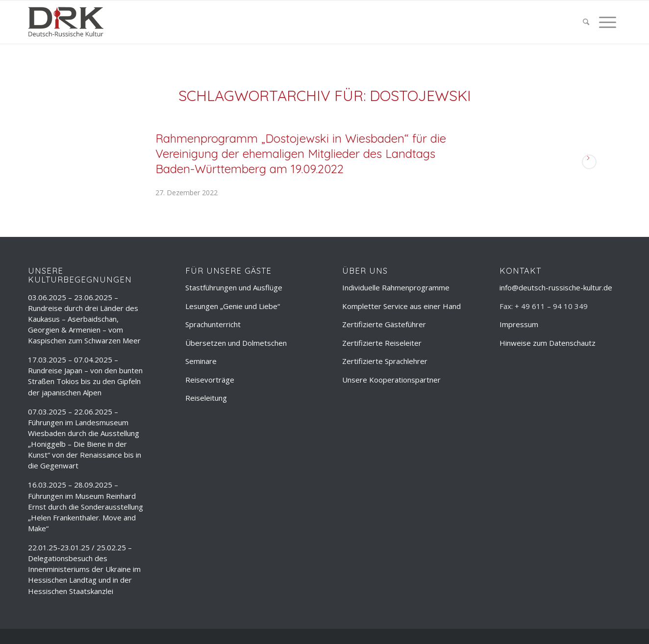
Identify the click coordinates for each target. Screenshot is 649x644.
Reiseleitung (206, 398)
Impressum (519, 324)
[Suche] (586, 22)
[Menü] (605, 22)
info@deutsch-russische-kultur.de (556, 287)
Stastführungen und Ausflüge (234, 287)
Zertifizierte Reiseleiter (382, 343)
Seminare (201, 361)
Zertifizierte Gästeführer (384, 324)
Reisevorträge (210, 380)
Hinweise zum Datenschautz (548, 343)
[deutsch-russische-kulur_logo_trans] (66, 22)
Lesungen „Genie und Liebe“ (233, 306)
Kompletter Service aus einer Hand (401, 306)
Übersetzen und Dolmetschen (236, 343)
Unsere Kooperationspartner (391, 380)
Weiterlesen (589, 162)
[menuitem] (586, 22)
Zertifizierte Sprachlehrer (385, 361)
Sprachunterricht (213, 324)
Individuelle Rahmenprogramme (396, 287)
